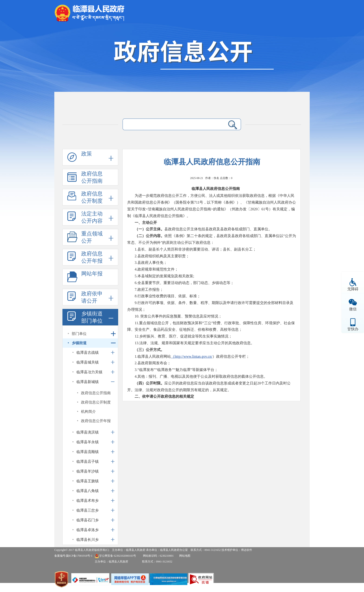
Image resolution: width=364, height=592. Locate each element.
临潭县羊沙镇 (88, 471)
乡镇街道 (79, 343)
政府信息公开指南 (92, 177)
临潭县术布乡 (88, 501)
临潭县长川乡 (88, 540)
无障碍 (353, 289)
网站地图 (185, 556)
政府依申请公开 (92, 297)
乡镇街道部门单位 (92, 317)
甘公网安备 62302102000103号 (115, 556)
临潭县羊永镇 (88, 442)
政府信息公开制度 (92, 197)
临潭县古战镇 (88, 352)
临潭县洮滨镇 (88, 432)
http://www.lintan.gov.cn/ (193, 356)
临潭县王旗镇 (88, 481)
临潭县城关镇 (88, 362)
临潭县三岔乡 (88, 510)
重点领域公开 (92, 237)
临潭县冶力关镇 (89, 372)
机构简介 (88, 412)
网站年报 (92, 274)
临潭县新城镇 (88, 382)
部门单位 (79, 334)
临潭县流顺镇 (88, 452)
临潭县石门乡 (88, 520)
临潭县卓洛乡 (88, 530)
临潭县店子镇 (88, 461)
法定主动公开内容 (92, 217)
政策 (87, 154)
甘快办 (353, 329)
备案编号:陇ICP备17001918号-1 (73, 556)
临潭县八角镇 (88, 491)
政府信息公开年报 (92, 257)
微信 (353, 309)
